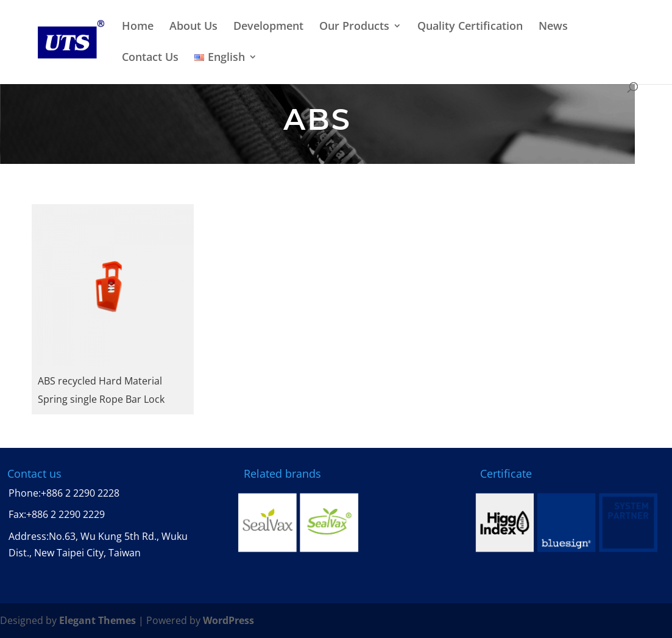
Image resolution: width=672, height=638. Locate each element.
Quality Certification (470, 27)
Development (268, 27)
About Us (193, 27)
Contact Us (150, 58)
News (553, 27)
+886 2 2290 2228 (80, 493)
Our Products (354, 27)
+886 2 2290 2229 (65, 514)
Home (138, 27)
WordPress (228, 620)
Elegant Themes (97, 620)
